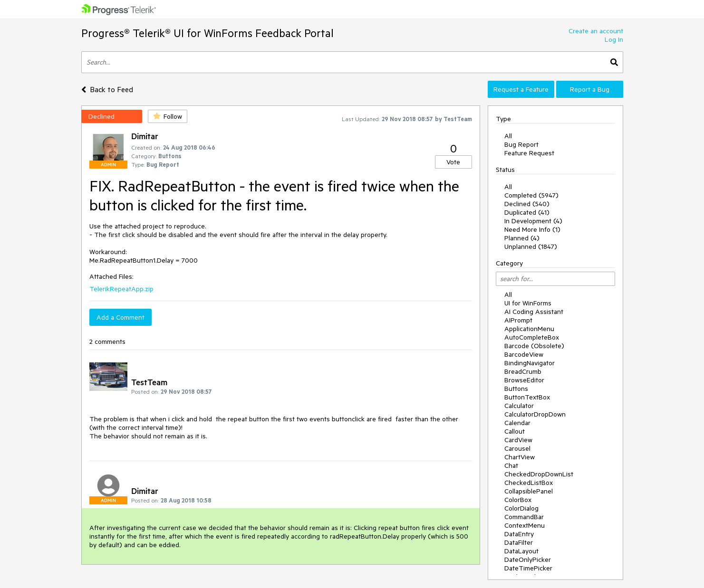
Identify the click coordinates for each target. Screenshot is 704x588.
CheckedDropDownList (539, 474)
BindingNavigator (530, 363)
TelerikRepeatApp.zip (121, 289)
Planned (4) (522, 238)
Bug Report (521, 144)
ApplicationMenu (529, 329)
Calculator (519, 406)
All (508, 136)
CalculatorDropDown (535, 414)
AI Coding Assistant (534, 312)
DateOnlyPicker (528, 560)
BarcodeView (524, 354)
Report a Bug (590, 89)
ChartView (520, 457)
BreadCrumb (523, 371)
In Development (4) (533, 221)
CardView (518, 440)
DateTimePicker (528, 568)
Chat (511, 465)
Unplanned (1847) (531, 247)
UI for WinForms (528, 303)
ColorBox (518, 500)
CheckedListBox (529, 483)
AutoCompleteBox (532, 337)
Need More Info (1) (532, 229)
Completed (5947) (531, 195)
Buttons (516, 389)
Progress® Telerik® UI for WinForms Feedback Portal (207, 33)
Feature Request (529, 153)
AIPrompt (518, 320)
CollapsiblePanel (529, 491)
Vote (453, 162)
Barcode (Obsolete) (534, 346)
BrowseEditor (524, 380)
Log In (614, 39)
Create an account (596, 31)
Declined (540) (527, 204)
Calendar (517, 423)
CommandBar (524, 517)
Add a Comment (121, 317)
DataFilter (519, 542)
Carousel (517, 448)
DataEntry (519, 534)
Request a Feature (521, 89)
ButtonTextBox (527, 397)
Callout (515, 431)
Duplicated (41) (527, 212)
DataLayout (521, 551)
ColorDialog (521, 508)
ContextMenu (525, 525)
